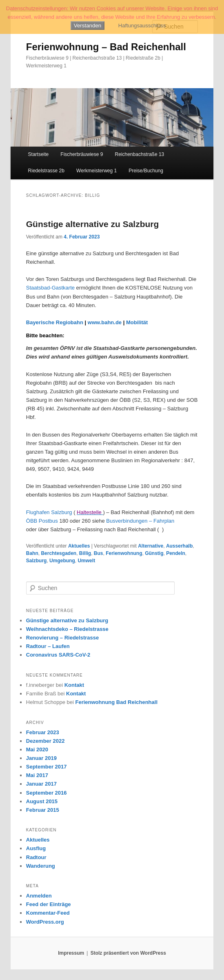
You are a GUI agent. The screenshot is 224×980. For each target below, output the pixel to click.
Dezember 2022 (45, 741)
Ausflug (36, 848)
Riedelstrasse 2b (46, 171)
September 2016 (47, 793)
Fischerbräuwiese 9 (82, 154)
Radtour (36, 857)
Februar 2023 (43, 732)
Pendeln (176, 553)
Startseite (39, 154)
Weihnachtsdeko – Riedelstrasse (67, 629)
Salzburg (37, 561)
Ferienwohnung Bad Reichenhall (116, 702)
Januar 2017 (41, 784)
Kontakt (74, 685)
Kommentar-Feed (48, 913)
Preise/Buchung (146, 171)
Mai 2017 (37, 775)
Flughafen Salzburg (49, 512)
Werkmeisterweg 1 (96, 171)
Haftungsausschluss (142, 26)
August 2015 (42, 801)
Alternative (151, 546)
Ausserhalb (179, 546)
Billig (85, 553)
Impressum (71, 953)
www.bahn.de (105, 322)
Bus (99, 553)
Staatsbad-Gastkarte (50, 288)
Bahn (32, 553)
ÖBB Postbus (42, 521)
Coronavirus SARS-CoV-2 (58, 655)
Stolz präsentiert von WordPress (128, 953)
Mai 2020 (37, 749)
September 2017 (47, 767)
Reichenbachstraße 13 (140, 154)
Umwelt (86, 561)
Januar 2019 (41, 758)
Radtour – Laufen (48, 646)
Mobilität (137, 322)
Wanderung (41, 866)
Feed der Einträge (49, 904)
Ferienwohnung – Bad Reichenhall (106, 47)
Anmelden (39, 896)
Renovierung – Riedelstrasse (62, 638)
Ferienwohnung (124, 553)
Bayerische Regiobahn (55, 322)
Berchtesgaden (59, 553)
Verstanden (88, 26)
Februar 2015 (43, 810)
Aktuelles (79, 546)
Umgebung (62, 561)
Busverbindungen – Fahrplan (140, 521)
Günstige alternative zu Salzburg (93, 224)
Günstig (154, 553)
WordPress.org (45, 922)
